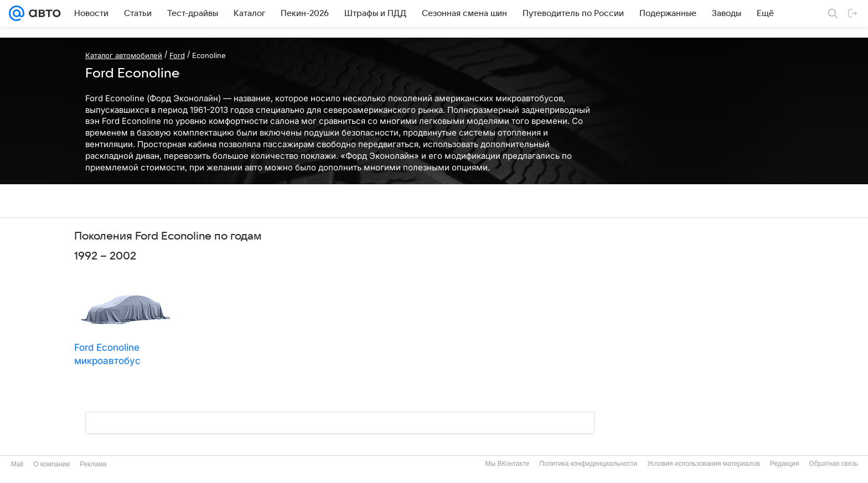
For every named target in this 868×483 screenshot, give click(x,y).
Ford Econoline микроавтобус (107, 354)
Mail (17, 464)
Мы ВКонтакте (507, 464)
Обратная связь (834, 464)
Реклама (93, 464)
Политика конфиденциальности (588, 464)
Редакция (785, 464)
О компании (51, 464)
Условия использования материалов (703, 464)
